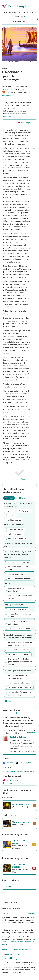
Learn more (7, 117)
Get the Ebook (9, 958)
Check (8, 701)
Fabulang (16, 6)
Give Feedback (17, 950)
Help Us (5, 950)
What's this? (6, 96)
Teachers (28, 950)
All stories (7, 887)
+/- (34, 130)
